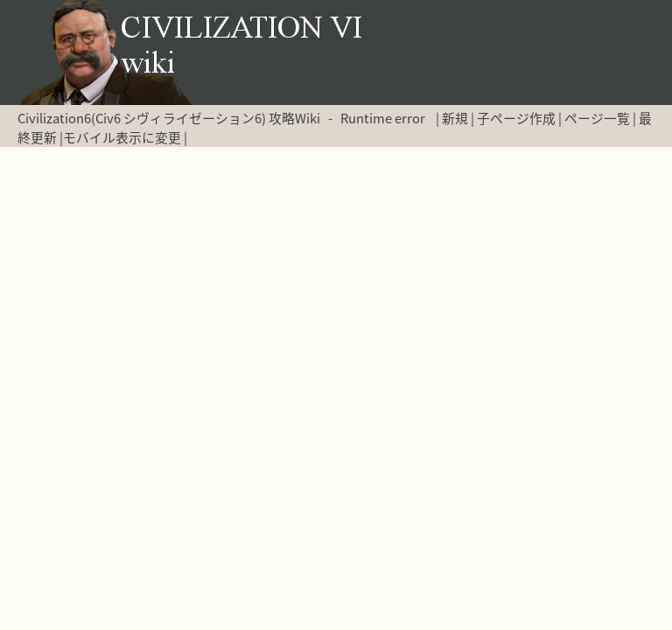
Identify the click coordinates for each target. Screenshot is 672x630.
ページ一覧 (597, 118)
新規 (455, 118)
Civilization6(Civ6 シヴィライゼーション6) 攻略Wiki (169, 118)
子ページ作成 (516, 118)
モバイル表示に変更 (122, 137)
